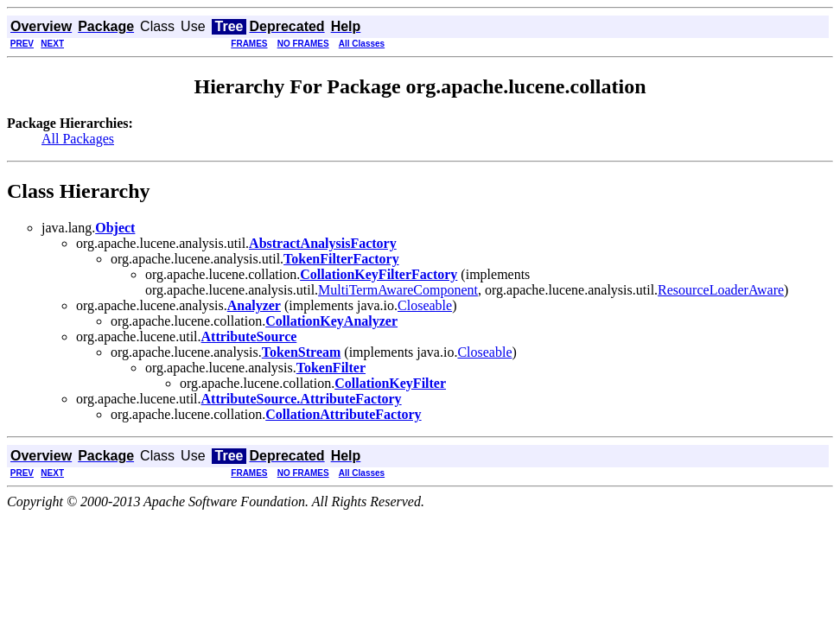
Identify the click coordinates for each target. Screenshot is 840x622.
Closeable (425, 305)
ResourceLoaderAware (721, 290)
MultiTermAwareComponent (398, 290)
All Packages (78, 139)
